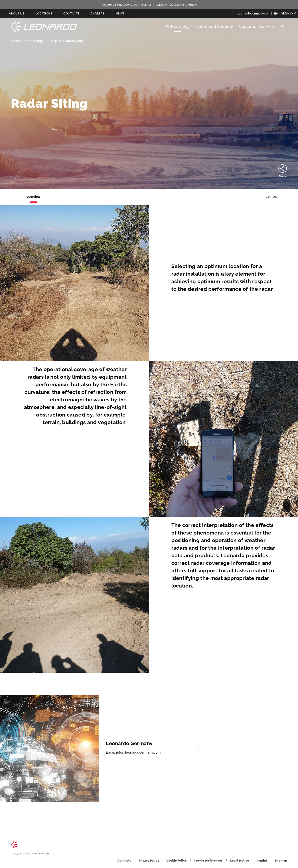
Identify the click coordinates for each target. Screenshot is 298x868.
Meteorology (34, 41)
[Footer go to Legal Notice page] (240, 861)
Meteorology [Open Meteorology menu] (177, 26)
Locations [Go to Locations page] (44, 13)
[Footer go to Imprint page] (262, 861)
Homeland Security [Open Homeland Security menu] (214, 26)
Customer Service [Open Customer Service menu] (257, 26)
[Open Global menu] (285, 13)
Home (16, 41)
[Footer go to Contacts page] (125, 861)
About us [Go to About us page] (17, 13)
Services (55, 41)
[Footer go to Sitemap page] (281, 861)
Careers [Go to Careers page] (97, 13)
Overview (33, 197)
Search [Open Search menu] (283, 26)
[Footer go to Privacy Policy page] (149, 861)
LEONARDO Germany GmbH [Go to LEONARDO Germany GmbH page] (44, 27)
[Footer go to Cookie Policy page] (177, 861)
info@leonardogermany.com (138, 752)
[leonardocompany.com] (255, 13)
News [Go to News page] (120, 13)
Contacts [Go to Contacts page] (71, 13)
